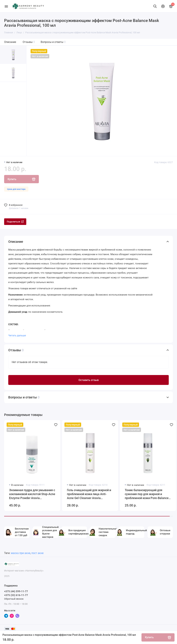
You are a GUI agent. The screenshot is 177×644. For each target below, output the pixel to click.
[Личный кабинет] (163, 6)
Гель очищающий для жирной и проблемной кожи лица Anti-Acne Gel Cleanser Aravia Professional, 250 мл (89, 494)
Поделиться (15, 222)
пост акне (37, 553)
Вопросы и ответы (53, 42)
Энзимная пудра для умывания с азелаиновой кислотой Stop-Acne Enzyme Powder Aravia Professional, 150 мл (32, 494)
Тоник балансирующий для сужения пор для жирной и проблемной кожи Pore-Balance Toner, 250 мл (147, 494)
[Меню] (6, 6)
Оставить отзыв (89, 380)
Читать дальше (17, 335)
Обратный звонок (14, 599)
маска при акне (21, 553)
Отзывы (29, 42)
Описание (10, 42)
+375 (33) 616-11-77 (16, 595)
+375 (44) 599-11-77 (16, 591)
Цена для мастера (16, 189)
